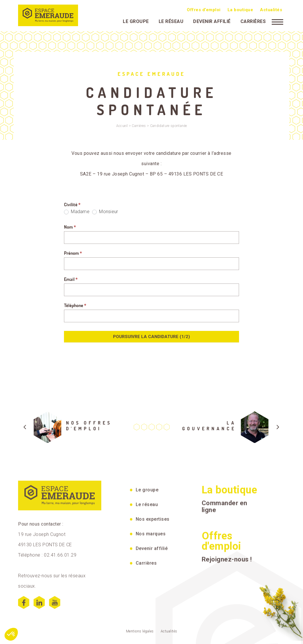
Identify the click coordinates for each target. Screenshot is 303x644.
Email (71, 279)
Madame (77, 212)
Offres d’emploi (204, 9)
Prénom (73, 253)
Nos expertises (153, 593)
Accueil (122, 126)
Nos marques (151, 608)
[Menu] (277, 21)
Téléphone (75, 305)
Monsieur (105, 212)
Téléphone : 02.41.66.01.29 (47, 629)
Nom (70, 227)
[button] (11, 634)
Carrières (253, 21)
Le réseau (171, 21)
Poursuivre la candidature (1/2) (151, 337)
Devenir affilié (212, 21)
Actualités (271, 9)
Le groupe (136, 21)
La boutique (240, 9)
